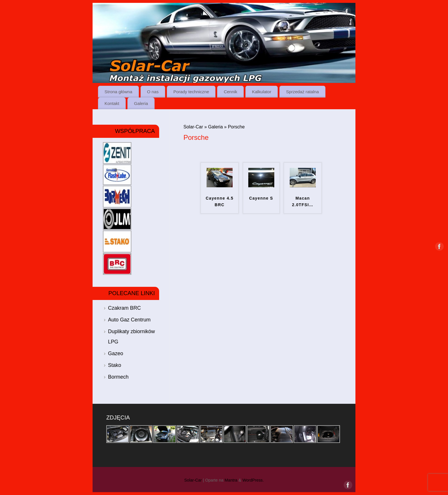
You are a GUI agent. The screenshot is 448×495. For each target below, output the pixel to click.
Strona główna (118, 92)
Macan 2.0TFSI (303, 202)
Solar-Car (193, 127)
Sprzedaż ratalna (302, 92)
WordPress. (253, 480)
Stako (115, 365)
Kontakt (112, 103)
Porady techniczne (191, 92)
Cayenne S (261, 198)
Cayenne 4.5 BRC (220, 202)
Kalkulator (262, 92)
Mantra (231, 480)
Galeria (141, 103)
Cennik (230, 92)
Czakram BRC (124, 308)
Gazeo (116, 353)
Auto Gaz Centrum (129, 320)
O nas (153, 92)
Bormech (118, 377)
